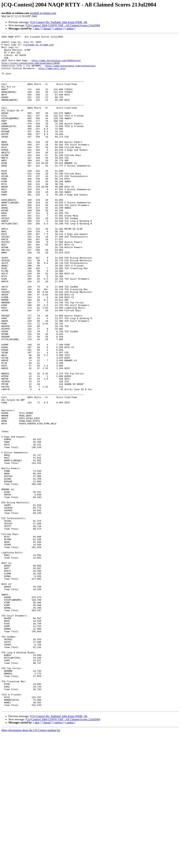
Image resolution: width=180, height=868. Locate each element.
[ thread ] (47, 29)
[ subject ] (59, 29)
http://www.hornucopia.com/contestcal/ (71, 72)
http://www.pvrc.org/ (52, 75)
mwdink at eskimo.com (43, 13)
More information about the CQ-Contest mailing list (31, 865)
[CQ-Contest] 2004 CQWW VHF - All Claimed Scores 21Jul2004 (63, 25)
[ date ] (37, 29)
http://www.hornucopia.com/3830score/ (56, 66)
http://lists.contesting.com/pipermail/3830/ (31, 69)
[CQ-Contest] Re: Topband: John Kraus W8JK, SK (59, 22)
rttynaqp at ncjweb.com (38, 47)
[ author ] (70, 29)
